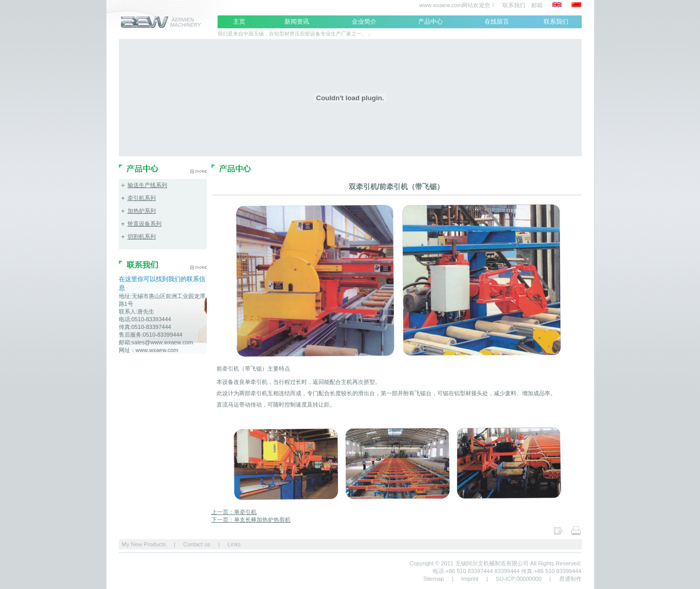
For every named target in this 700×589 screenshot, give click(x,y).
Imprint (470, 579)
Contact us (197, 544)
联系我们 (513, 5)
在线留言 (497, 22)
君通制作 (570, 579)
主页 (239, 22)
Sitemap (434, 579)
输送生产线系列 (147, 185)
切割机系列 (142, 236)
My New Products (143, 544)
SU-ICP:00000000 (519, 579)
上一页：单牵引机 (234, 512)
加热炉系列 (142, 211)
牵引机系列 (142, 198)
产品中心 (430, 22)
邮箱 (537, 5)
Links (234, 544)
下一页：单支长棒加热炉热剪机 (251, 520)
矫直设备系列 (145, 224)
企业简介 (364, 22)
